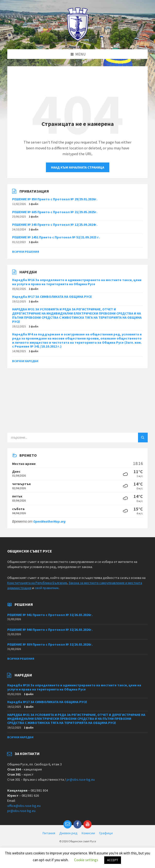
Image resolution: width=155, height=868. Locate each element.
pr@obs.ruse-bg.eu (81, 779)
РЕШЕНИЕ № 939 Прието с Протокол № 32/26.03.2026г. (50, 644)
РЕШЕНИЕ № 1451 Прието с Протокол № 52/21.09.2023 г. (56, 237)
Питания (49, 833)
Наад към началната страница (78, 167)
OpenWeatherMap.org (49, 521)
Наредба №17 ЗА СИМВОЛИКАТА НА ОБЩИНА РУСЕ (52, 297)
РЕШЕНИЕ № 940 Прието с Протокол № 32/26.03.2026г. (50, 630)
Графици (106, 833)
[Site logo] (78, 40)
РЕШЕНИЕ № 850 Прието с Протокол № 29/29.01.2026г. (55, 199)
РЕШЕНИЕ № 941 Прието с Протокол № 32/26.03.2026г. (50, 615)
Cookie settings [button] (86, 860)
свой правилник (47, 588)
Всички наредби (25, 361)
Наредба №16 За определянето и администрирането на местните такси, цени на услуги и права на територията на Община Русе (77, 282)
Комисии (88, 833)
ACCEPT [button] (113, 860)
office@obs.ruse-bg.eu (24, 806)
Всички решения (26, 252)
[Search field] (68, 438)
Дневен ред (68, 833)
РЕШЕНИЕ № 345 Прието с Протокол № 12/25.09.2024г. (55, 225)
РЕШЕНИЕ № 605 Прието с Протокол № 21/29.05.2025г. (55, 212)
